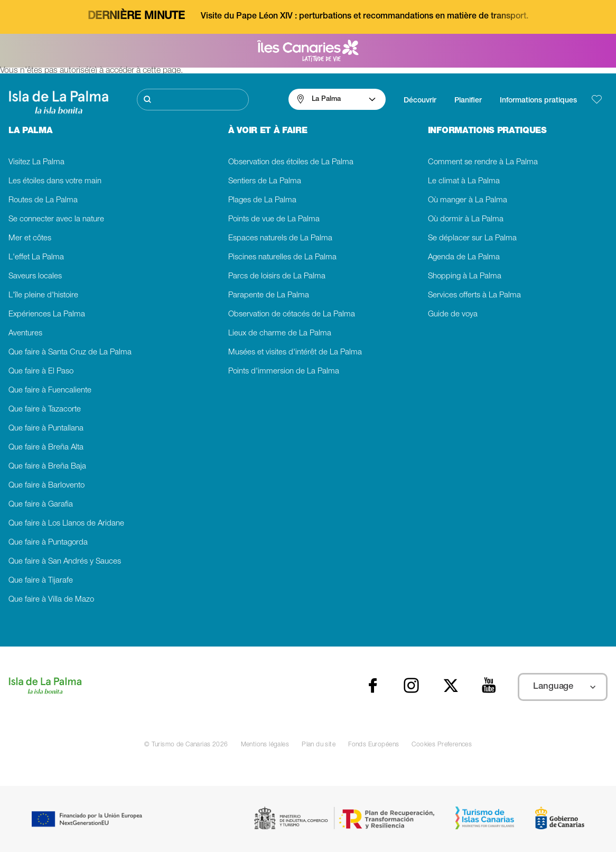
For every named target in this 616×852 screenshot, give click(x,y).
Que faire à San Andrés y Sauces (65, 562)
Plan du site (319, 745)
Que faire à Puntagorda (48, 543)
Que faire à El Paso (41, 372)
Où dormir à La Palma (466, 219)
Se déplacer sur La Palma (472, 238)
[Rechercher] (193, 100)
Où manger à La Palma (468, 200)
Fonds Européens (374, 745)
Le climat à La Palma (464, 181)
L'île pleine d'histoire (43, 296)
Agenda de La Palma (464, 258)
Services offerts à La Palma (474, 296)
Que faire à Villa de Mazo (51, 600)
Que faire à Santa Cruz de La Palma (70, 353)
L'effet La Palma (36, 258)
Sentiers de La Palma (265, 181)
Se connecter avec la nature (56, 219)
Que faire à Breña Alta (46, 448)
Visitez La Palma (36, 162)
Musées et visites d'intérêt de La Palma (295, 353)
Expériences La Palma (47, 315)
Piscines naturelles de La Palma (282, 258)
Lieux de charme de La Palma (280, 334)
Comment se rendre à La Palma (483, 162)
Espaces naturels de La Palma (280, 238)
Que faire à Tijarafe (41, 581)
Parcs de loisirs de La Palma (277, 277)
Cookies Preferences (442, 745)
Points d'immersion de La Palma (284, 372)
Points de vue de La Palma (274, 219)
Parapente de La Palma (269, 296)
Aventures (25, 334)
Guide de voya (453, 315)
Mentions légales (265, 745)
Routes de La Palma (43, 200)
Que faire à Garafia (41, 505)
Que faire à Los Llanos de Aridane (66, 524)
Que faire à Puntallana (46, 429)
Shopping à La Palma (465, 277)
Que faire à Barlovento (46, 486)
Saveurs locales (35, 277)
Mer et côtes (30, 238)
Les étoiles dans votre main (55, 181)
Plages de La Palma (262, 200)
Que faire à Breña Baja (47, 467)
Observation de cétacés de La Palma (292, 315)
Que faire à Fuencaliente (50, 391)
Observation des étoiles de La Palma (291, 162)
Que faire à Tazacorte (45, 410)
